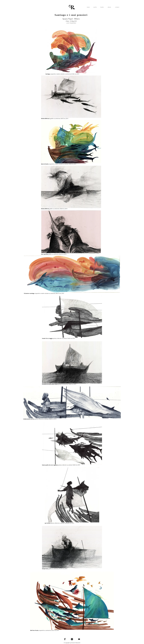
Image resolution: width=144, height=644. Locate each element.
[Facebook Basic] (65, 639)
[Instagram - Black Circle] (72, 639)
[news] (88, 7)
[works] (95, 7)
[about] (109, 7)
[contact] (117, 7)
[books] (102, 7)
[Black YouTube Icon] (79, 639)
